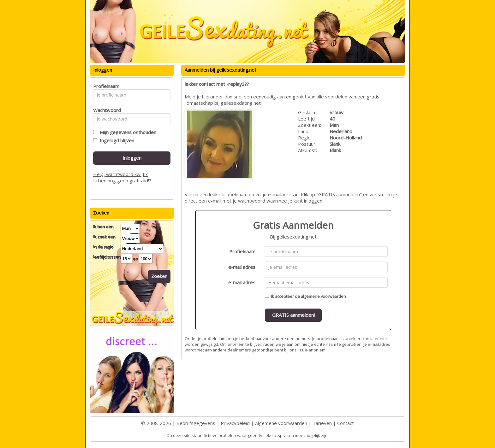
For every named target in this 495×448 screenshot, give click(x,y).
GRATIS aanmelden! (293, 315)
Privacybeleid (235, 423)
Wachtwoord (105, 110)
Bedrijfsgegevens (196, 423)
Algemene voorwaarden (281, 423)
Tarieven (322, 423)
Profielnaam (242, 251)
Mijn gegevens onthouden (127, 132)
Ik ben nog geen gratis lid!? (122, 180)
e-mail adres (242, 267)
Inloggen (132, 158)
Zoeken (159, 276)
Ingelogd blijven (116, 140)
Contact (346, 423)
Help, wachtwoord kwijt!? (120, 174)
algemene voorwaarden (323, 296)
